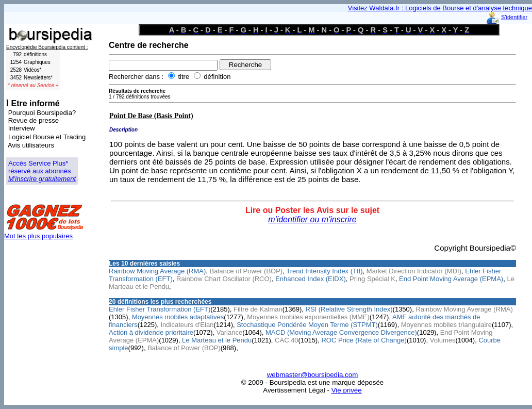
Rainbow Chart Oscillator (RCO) (224, 279)
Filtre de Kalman (258, 309)
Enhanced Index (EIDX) (311, 279)
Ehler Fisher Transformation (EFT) (160, 309)
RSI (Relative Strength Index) (349, 309)
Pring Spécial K (372, 279)
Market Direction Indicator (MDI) (414, 271)
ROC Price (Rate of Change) (364, 340)
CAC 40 (287, 340)
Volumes (443, 340)
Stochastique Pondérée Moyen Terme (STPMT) (307, 325)
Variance (229, 332)
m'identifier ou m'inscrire (312, 219)
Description (123, 130)
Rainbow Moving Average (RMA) (157, 271)
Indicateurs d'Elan (187, 325)
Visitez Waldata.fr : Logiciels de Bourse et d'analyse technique (440, 8)
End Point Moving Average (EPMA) (451, 279)
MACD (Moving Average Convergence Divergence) (341, 332)
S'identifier (514, 17)
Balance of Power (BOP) (246, 271)
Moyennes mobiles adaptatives (178, 317)
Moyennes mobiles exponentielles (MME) (308, 317)
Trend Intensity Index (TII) (324, 271)
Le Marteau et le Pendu (217, 340)
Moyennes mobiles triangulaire (446, 325)
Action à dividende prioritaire (151, 332)
